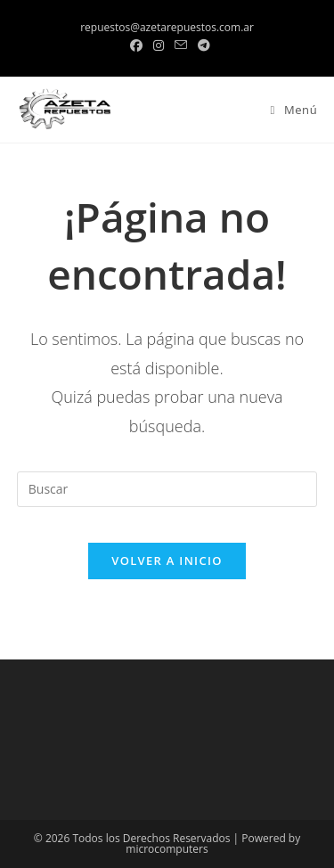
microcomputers (167, 849)
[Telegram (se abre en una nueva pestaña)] (201, 45)
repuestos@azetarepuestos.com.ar (167, 27)
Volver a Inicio (167, 561)
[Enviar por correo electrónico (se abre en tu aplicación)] (181, 45)
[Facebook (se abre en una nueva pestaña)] (136, 45)
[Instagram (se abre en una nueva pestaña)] (159, 45)
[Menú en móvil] (288, 110)
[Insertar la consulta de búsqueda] (167, 489)
